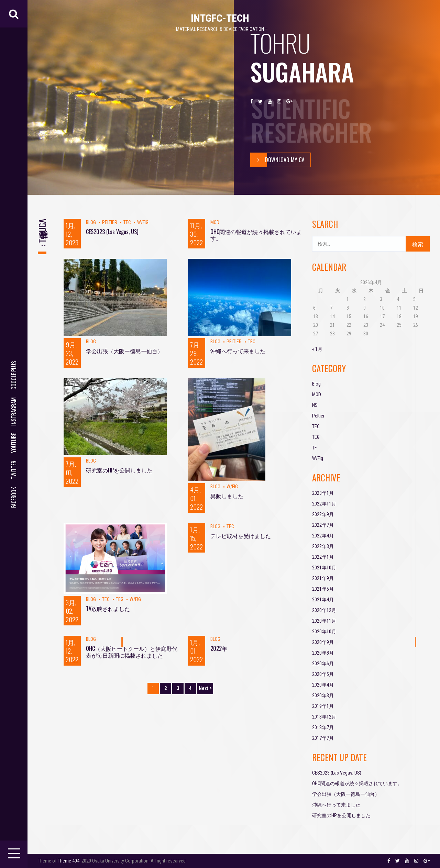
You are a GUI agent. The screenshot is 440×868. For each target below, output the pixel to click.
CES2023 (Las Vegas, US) (112, 232)
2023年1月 (323, 493)
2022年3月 (323, 546)
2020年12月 (324, 610)
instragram (14, 411)
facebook (14, 497)
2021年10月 (324, 568)
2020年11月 (324, 621)
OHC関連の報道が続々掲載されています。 (256, 235)
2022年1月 (323, 557)
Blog (91, 222)
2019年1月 (323, 706)
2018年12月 (324, 717)
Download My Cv (277, 160)
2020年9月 (323, 642)
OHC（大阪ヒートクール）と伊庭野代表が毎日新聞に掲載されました (132, 652)
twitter (14, 470)
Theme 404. (69, 861)
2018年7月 (323, 727)
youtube (14, 443)
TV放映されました (108, 609)
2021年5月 (323, 589)
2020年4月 (323, 685)
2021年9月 (323, 578)
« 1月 (317, 349)
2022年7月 (323, 525)
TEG (120, 599)
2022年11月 (324, 504)
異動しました (227, 496)
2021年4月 (323, 600)
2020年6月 (323, 664)
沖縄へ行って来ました (238, 351)
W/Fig (143, 222)
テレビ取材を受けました (241, 536)
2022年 (219, 648)
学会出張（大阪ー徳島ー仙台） (124, 351)
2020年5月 (323, 674)
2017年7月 (323, 738)
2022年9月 (323, 514)
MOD (215, 222)
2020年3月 (323, 695)
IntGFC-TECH (220, 18)
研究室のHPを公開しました (119, 470)
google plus (14, 375)
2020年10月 (324, 632)
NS (315, 405)
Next (203, 688)
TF (314, 448)
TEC (127, 222)
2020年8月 (323, 653)
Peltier (110, 222)
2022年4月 (323, 536)
